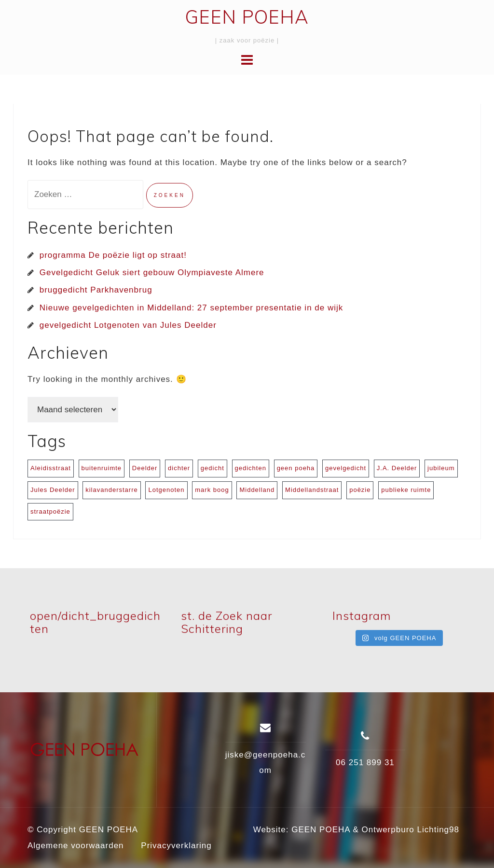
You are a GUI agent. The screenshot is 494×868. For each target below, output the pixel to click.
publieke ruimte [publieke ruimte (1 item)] (406, 490)
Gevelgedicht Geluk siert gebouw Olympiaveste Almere (152, 273)
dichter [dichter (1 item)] (179, 468)
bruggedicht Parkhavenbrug (96, 290)
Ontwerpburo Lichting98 (410, 830)
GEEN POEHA (247, 17)
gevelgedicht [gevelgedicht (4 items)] (346, 468)
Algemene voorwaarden (76, 846)
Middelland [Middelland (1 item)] (257, 490)
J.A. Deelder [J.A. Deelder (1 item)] (397, 468)
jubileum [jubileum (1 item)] (441, 468)
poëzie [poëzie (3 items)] (360, 490)
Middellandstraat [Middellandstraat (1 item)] (312, 490)
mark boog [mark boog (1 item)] (212, 490)
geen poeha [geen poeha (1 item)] (296, 468)
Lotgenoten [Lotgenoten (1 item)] (166, 490)
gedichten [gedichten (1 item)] (251, 468)
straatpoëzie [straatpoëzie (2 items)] (50, 511)
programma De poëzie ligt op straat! (113, 255)
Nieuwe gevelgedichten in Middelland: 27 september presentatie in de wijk (192, 308)
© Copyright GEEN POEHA (83, 830)
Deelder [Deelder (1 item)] (145, 468)
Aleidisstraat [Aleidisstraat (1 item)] (51, 468)
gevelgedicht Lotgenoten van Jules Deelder (128, 325)
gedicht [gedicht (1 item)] (213, 468)
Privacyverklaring (176, 846)
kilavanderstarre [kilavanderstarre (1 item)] (112, 490)
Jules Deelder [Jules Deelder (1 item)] (53, 490)
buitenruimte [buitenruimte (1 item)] (102, 468)
